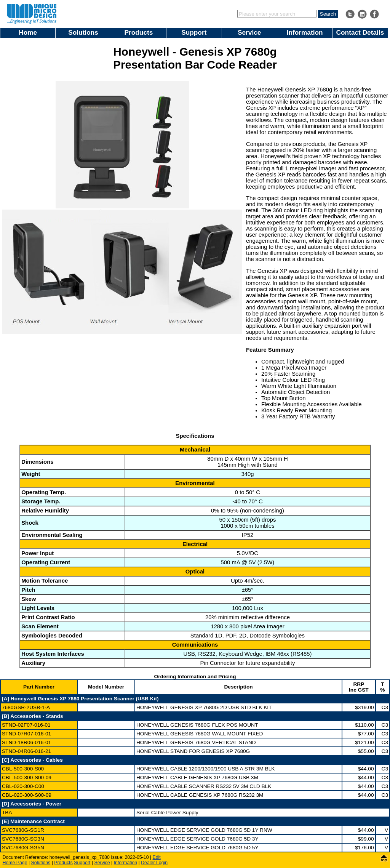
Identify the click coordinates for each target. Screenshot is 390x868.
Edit (157, 857)
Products (139, 32)
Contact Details (360, 32)
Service (249, 32)
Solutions (83, 32)
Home (28, 32)
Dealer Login (154, 863)
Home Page (15, 863)
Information (305, 32)
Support (194, 32)
